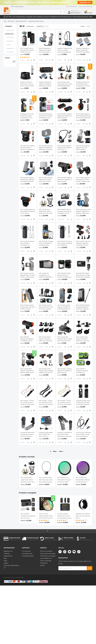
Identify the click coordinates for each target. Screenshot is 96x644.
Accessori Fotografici (50, 17)
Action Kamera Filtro (21, 21)
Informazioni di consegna (48, 556)
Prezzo (7, 58)
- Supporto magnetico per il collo (11, 48)
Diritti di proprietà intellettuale (46, 562)
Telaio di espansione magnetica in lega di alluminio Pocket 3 (45, 50)
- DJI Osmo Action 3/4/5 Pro (11, 37)
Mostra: (83, 26)
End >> (61, 451)
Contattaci (7, 554)
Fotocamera (60, 17)
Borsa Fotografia (27, 17)
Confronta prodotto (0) (85, 7)
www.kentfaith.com (46, 558)
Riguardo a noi (8, 551)
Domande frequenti (28, 556)
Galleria (6, 563)
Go (14, 61)
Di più (86, 17)
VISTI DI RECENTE (71, 7)
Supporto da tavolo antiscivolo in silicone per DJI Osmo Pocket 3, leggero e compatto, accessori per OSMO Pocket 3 (27, 84)
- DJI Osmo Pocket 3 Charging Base (11, 52)
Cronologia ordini (27, 554)
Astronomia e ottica (70, 17)
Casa (5, 21)
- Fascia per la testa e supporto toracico (11, 41)
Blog (5, 558)
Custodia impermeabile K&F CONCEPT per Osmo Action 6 (46, 434)
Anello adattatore (38, 17)
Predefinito (40, 26)
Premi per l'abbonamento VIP (11, 567)
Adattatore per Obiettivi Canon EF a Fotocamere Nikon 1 (83, 516)
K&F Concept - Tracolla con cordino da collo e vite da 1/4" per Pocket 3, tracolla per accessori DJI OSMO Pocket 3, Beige (65, 403)
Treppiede (19, 17)
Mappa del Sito (8, 556)
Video (5, 561)
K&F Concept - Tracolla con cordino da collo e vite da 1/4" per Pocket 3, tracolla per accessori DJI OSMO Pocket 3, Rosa (27, 403)
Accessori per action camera (11, 34)
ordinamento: (30, 26)
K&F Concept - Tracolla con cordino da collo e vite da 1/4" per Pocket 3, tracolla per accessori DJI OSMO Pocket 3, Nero (46, 403)
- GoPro (8, 45)
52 (88, 26)
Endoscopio (80, 17)
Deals (90, 17)
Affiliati (42, 566)
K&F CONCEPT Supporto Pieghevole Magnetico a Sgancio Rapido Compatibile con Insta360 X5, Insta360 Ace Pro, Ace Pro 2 (65, 116)
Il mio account (26, 551)
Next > (55, 451)
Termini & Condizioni (46, 551)
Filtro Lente (12, 17)
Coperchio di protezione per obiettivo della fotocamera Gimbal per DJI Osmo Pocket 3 (65, 435)
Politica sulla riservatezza (48, 554)
